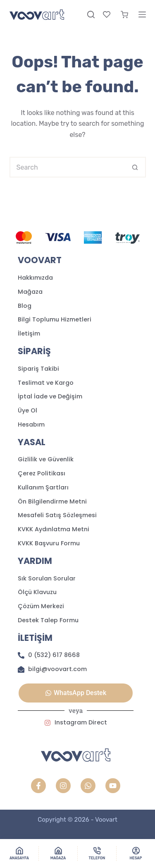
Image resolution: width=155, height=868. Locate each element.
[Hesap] (136, 854)
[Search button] (136, 167)
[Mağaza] (58, 854)
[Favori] (107, 14)
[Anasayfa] (19, 854)
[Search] (91, 14)
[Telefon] (97, 854)
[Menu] (142, 14)
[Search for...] (67, 167)
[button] (76, 693)
